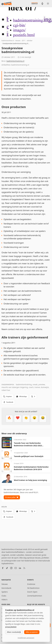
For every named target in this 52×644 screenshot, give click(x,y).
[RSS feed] (24, 568)
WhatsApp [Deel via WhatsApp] (21, 396)
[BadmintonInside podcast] (42, 4)
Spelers (5, 592)
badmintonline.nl (8, 41)
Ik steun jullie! (12, 497)
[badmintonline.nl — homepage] (7, 4)
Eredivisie (31, 584)
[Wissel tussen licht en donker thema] (48, 4)
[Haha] (43, 419)
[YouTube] (16, 568)
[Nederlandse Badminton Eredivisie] (35, 3)
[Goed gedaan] (26, 419)
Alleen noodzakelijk (14, 632)
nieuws (18, 41)
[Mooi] (18, 419)
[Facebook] (3, 568)
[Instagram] (11, 568)
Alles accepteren (32, 632)
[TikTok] (7, 568)
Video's (4, 600)
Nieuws (5, 584)
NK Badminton (33, 588)
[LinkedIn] (20, 568)
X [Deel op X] (33, 396)
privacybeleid (11, 627)
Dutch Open (32, 592)
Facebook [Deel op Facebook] (8, 402)
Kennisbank (6, 588)
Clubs (4, 596)
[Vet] (9, 419)
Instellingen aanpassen (26, 638)
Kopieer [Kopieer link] (8, 396)
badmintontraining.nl (15, 61)
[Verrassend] (34, 419)
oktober (30, 41)
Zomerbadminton (35, 596)
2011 (24, 41)
